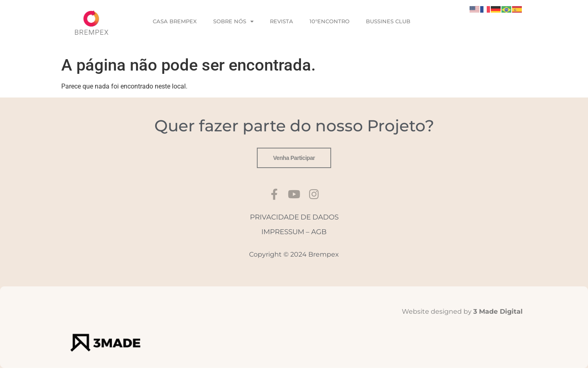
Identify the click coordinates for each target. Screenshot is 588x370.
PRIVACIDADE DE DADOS (294, 219)
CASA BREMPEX (175, 21)
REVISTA (282, 21)
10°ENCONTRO (330, 21)
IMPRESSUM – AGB (294, 234)
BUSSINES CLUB (388, 21)
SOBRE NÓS (233, 21)
